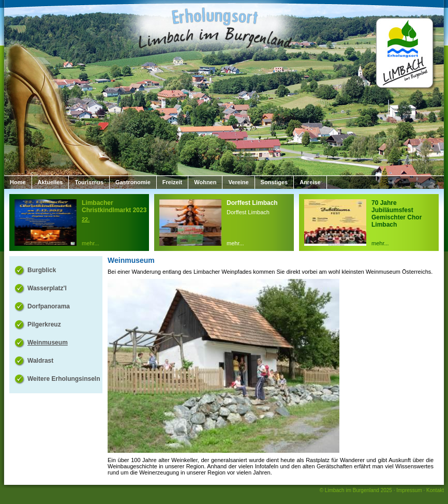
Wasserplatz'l (47, 288)
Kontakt (435, 490)
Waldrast (40, 361)
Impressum (409, 490)
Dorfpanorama (49, 306)
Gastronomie (133, 182)
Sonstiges (274, 182)
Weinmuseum (48, 343)
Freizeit (173, 182)
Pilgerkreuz (44, 324)
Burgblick (42, 270)
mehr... (91, 243)
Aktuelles (50, 182)
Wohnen (205, 182)
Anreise (310, 182)
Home (18, 182)
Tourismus (89, 182)
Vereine (238, 182)
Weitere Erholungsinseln (64, 379)
